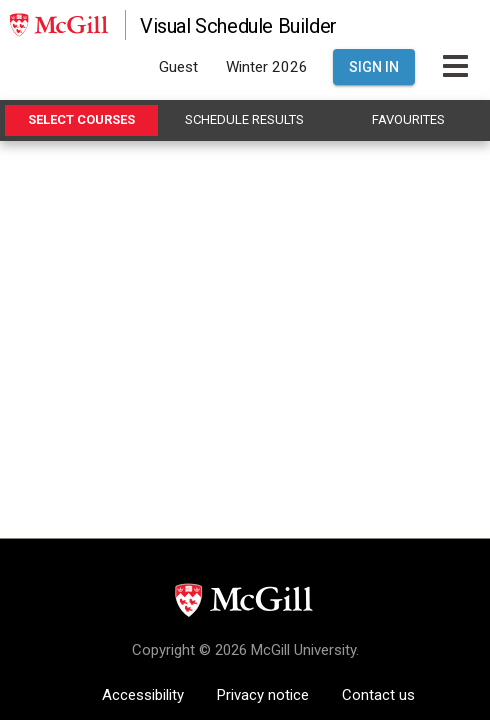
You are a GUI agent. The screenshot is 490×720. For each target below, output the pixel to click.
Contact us (378, 695)
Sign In (374, 67)
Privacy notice (263, 695)
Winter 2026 (267, 67)
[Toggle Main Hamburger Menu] (455, 67)
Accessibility (143, 695)
